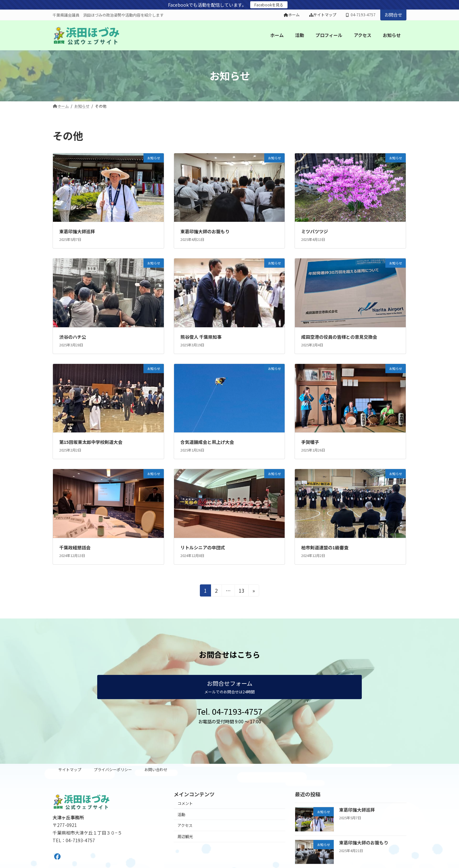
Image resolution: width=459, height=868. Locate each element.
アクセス (185, 825)
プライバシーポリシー (113, 769)
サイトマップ (323, 15)
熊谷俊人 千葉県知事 (201, 337)
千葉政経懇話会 (75, 547)
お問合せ (393, 15)
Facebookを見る (269, 5)
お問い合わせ (156, 769)
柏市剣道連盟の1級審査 (325, 547)
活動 (181, 814)
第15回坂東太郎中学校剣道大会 (91, 442)
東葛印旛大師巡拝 (77, 231)
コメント (185, 803)
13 (241, 591)
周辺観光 (185, 836)
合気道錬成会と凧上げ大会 (207, 442)
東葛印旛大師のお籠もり (205, 231)
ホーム (292, 15)
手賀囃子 (310, 442)
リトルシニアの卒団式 (203, 547)
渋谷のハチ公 (73, 337)
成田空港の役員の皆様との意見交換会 (339, 337)
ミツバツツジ (315, 231)
